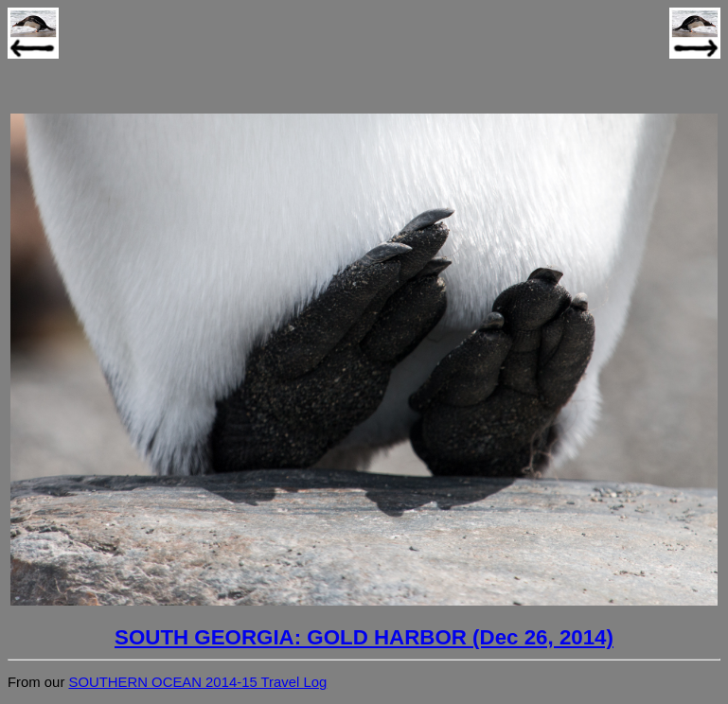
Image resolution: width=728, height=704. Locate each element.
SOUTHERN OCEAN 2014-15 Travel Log (197, 682)
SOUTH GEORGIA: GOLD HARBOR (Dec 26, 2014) (364, 637)
